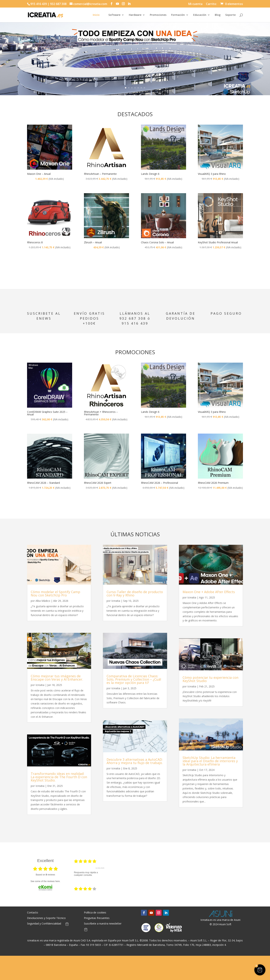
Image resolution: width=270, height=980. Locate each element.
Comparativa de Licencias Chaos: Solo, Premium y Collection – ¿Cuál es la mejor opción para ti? (134, 679)
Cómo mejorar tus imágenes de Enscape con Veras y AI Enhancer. (57, 678)
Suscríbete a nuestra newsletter (103, 924)
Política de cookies (95, 913)
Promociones (158, 15)
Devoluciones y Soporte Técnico (46, 918)
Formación (178, 15)
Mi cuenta (195, 4)
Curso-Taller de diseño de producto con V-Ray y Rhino (135, 593)
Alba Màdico (43, 601)
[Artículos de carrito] (67, 925)
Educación (200, 15)
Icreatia (40, 685)
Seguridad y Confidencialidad (44, 924)
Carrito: (211, 4)
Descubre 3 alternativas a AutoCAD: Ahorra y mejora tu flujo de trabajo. (135, 761)
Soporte (230, 15)
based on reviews (45, 875)
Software (114, 15)
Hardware (135, 15)
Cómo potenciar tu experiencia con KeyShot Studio (210, 679)
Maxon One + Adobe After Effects (209, 592)
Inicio (96, 15)
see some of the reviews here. (45, 881)
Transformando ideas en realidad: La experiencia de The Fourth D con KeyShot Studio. (59, 777)
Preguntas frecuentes (97, 918)
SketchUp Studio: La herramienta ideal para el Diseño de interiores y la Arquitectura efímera (210, 761)
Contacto (33, 913)
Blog (218, 15)
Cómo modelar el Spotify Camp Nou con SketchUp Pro (55, 593)
